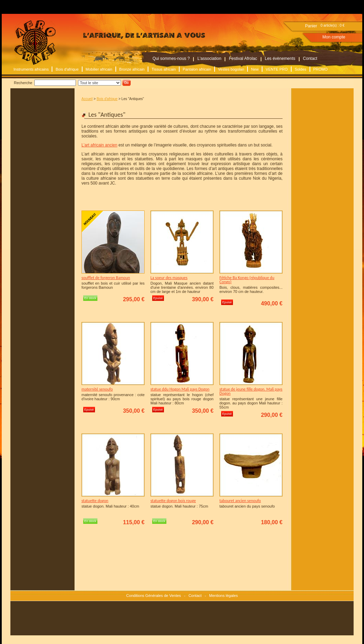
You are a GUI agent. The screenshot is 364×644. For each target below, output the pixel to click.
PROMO (321, 69)
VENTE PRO (277, 69)
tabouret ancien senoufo (240, 501)
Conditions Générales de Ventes (154, 596)
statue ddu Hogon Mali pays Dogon (180, 389)
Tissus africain (164, 69)
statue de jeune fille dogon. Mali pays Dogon (251, 391)
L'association (209, 59)
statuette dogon (95, 501)
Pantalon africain (197, 69)
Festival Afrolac (243, 59)
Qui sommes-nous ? (171, 59)
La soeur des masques (169, 278)
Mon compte (334, 37)
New (255, 69)
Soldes (301, 69)
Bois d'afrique (67, 69)
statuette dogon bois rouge (173, 501)
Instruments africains (31, 69)
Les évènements (280, 59)
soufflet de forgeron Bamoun (106, 278)
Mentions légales (223, 596)
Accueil (87, 99)
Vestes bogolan (231, 69)
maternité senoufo (97, 389)
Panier (311, 26)
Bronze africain (132, 69)
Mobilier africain (99, 69)
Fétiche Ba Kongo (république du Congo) (247, 280)
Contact (310, 59)
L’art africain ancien (99, 145)
